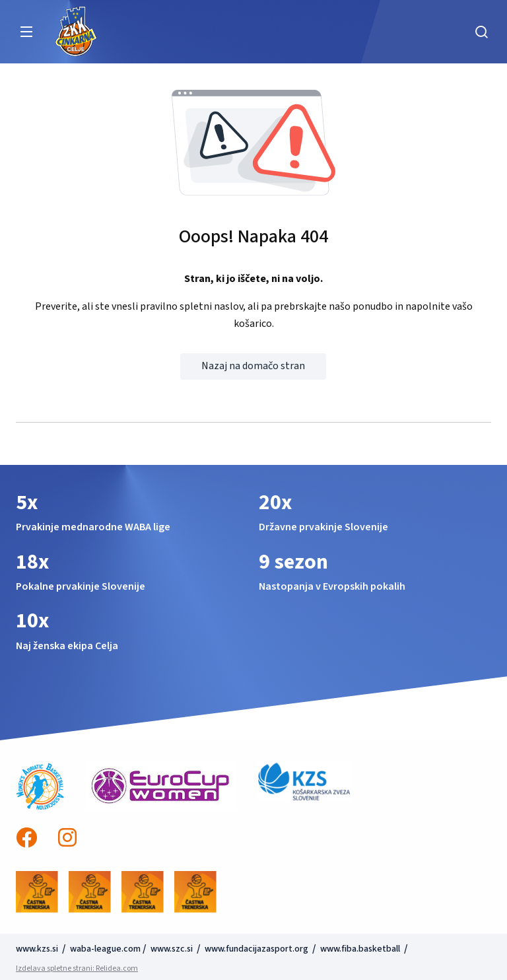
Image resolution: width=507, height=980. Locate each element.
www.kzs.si (38, 949)
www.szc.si (173, 949)
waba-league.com (105, 949)
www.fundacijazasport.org (256, 949)
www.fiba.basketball (360, 949)
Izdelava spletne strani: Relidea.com (77, 968)
